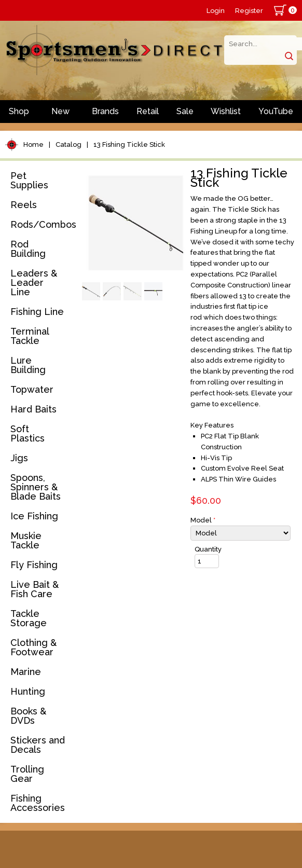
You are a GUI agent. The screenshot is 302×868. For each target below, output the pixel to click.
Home (33, 144)
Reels (24, 205)
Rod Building (28, 249)
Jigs (19, 458)
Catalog (68, 144)
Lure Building (28, 365)
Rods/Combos (43, 224)
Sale (185, 111)
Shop (19, 111)
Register (249, 11)
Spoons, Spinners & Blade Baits (36, 487)
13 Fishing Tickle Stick (129, 144)
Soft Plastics (28, 433)
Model (203, 520)
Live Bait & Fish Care (35, 589)
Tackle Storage (29, 618)
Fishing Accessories (38, 803)
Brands (105, 111)
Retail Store (148, 115)
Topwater (32, 389)
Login (216, 11)
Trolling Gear (27, 774)
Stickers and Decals (38, 745)
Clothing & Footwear (33, 647)
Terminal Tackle (30, 336)
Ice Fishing (34, 516)
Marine (26, 672)
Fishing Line (37, 312)
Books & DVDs (28, 716)
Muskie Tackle (26, 540)
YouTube (276, 111)
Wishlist (226, 111)
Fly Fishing (34, 565)
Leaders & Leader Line (34, 283)
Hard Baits (33, 409)
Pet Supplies (29, 180)
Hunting (28, 691)
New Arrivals (61, 115)
